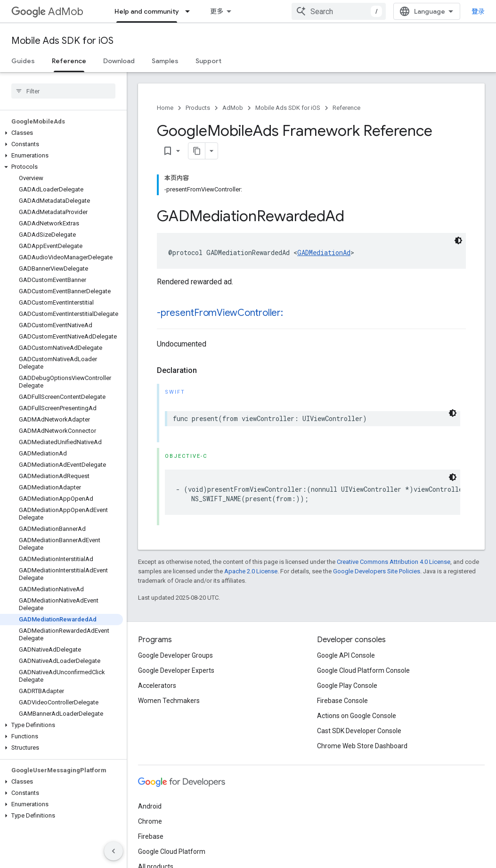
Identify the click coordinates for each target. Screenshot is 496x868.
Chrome (150, 821)
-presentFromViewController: (220, 313)
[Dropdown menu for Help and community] (190, 11)
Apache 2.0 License (251, 571)
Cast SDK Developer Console (359, 731)
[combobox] (339, 11)
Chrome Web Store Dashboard (362, 746)
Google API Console (346, 655)
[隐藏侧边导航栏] (114, 851)
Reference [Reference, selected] (69, 61)
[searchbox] (63, 91)
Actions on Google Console (357, 716)
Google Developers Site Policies (377, 571)
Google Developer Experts (176, 670)
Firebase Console (342, 701)
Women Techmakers (169, 701)
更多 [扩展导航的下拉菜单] (217, 11)
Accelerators (157, 686)
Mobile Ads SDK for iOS (62, 41)
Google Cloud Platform (172, 851)
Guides (23, 61)
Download (119, 61)
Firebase (151, 836)
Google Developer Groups (175, 655)
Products (198, 108)
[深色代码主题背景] (458, 240)
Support (208, 61)
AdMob (47, 12)
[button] (61, 133)
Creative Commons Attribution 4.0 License (394, 562)
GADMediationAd (324, 252)
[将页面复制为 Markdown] (197, 151)
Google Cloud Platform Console (363, 670)
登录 (478, 11)
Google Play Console (347, 686)
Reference (346, 108)
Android (150, 806)
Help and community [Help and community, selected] (147, 11)
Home (165, 108)
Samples (165, 61)
